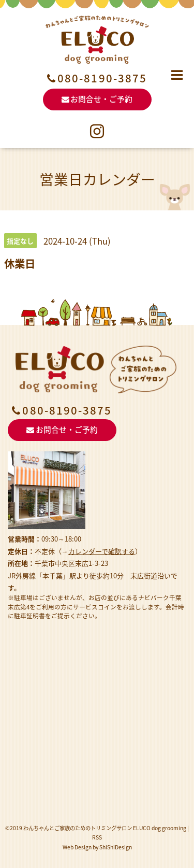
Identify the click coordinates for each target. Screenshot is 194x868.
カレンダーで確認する (102, 551)
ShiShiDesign (116, 847)
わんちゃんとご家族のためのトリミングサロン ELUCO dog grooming (105, 828)
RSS (97, 837)
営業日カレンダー (97, 179)
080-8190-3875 (102, 79)
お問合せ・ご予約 (97, 99)
